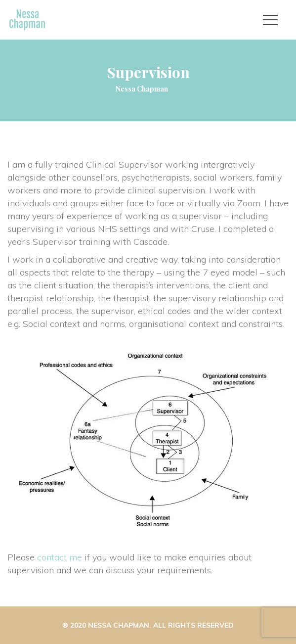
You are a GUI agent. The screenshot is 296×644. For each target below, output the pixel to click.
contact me (60, 557)
